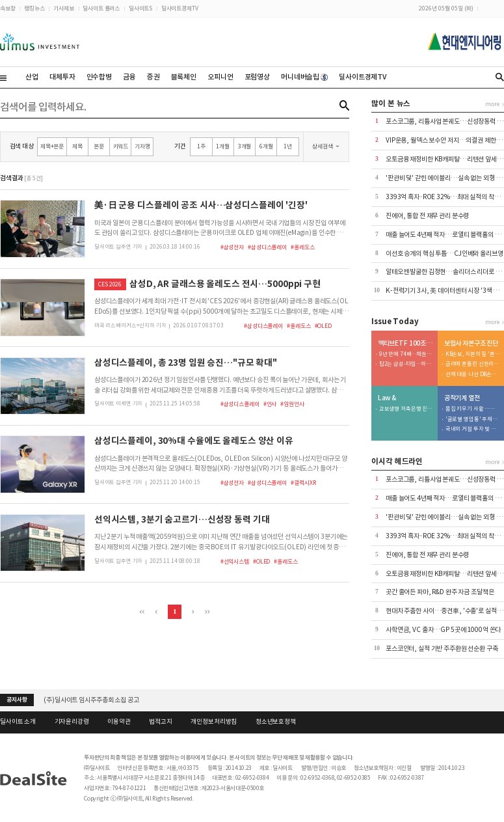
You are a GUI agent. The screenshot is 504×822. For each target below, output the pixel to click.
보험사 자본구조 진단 (471, 344)
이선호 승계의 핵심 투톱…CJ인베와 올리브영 (444, 253)
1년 (288, 146)
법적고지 (160, 722)
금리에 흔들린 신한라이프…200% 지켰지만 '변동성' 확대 (473, 364)
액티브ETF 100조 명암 (406, 344)
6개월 (266, 146)
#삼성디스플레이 (267, 247)
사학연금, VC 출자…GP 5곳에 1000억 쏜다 (443, 630)
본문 (99, 146)
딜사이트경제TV (180, 8)
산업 (32, 77)
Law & (387, 398)
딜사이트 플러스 (101, 8)
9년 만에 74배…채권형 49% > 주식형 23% (406, 354)
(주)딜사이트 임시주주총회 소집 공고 (91, 700)
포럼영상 (257, 77)
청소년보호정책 (276, 722)
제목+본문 (52, 146)
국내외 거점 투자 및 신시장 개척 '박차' (473, 429)
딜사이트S (140, 8)
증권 (153, 77)
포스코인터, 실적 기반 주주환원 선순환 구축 (442, 649)
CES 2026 (110, 284)
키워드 (121, 146)
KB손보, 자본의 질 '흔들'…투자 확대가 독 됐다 (473, 354)
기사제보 (63, 8)
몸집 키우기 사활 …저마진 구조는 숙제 (473, 409)
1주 (201, 146)
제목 (77, 146)
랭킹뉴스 (34, 8)
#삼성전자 (232, 247)
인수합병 (99, 77)
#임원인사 (292, 404)
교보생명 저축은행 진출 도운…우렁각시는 (406, 409)
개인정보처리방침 (214, 722)
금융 (129, 77)
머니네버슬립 (304, 77)
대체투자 (62, 77)
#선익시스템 (235, 561)
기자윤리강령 (72, 722)
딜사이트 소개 (18, 722)
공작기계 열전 (462, 398)
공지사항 (17, 700)
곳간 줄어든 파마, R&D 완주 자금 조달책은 (440, 592)
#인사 (270, 404)
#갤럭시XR (303, 483)
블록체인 (184, 77)
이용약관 (119, 722)
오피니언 (220, 77)
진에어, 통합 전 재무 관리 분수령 (427, 216)
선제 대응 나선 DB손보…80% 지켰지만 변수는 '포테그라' (473, 375)
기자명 (142, 146)
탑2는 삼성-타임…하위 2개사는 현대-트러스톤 (406, 364)
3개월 (245, 146)
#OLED (323, 326)
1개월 (223, 146)
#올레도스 (302, 247)
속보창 (8, 8)
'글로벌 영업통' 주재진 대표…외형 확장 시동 (473, 419)
